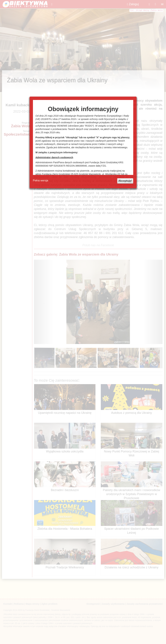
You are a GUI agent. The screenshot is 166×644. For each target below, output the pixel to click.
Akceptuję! (125, 181)
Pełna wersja (41, 180)
